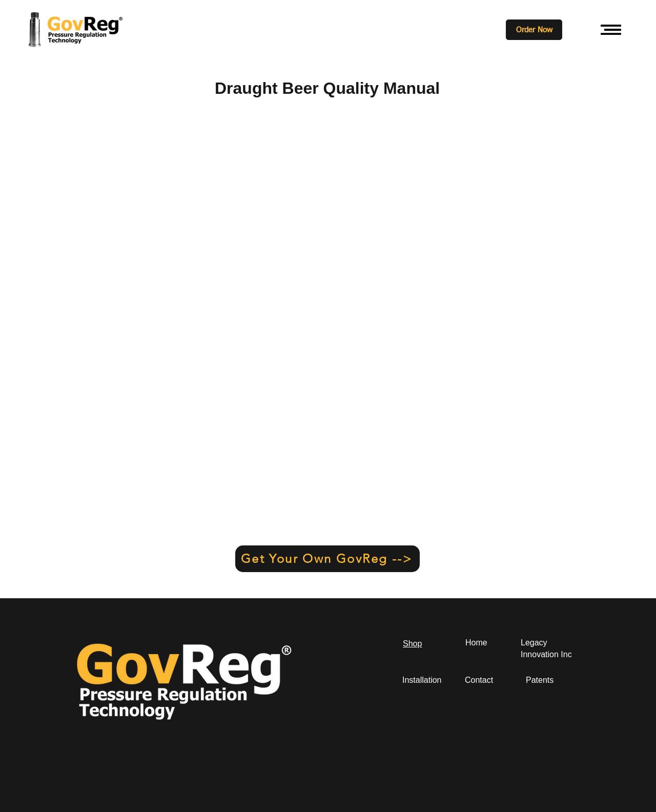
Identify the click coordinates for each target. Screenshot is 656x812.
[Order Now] (534, 30)
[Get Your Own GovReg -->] (327, 559)
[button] (611, 30)
